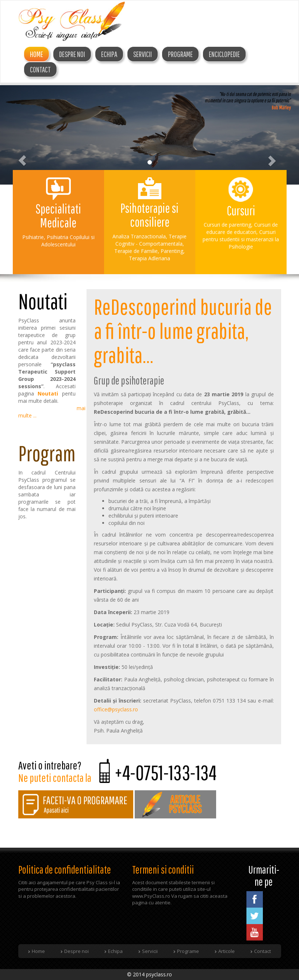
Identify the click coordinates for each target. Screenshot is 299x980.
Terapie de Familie (136, 251)
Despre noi (76, 951)
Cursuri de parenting (227, 225)
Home (37, 54)
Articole (227, 951)
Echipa (115, 951)
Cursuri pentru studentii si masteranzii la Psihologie (241, 239)
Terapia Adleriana (149, 258)
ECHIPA (109, 54)
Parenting (172, 251)
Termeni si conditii (163, 869)
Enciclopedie (224, 54)
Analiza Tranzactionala (139, 236)
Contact (40, 69)
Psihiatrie (33, 237)
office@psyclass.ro (116, 709)
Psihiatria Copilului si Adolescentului (68, 241)
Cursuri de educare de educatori (242, 228)
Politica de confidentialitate (65, 869)
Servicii (143, 54)
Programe (180, 54)
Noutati (48, 393)
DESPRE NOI (72, 54)
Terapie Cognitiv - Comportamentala (151, 240)
